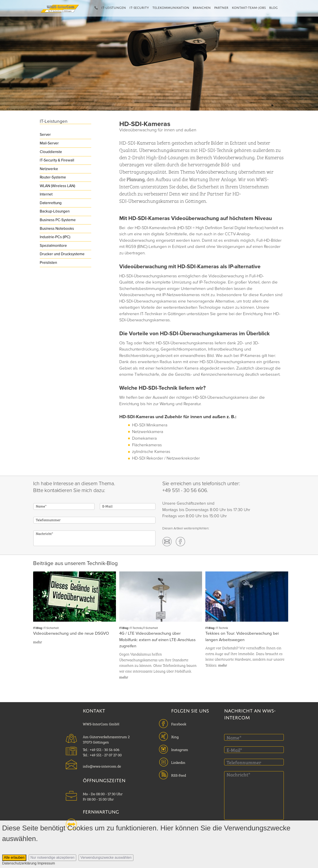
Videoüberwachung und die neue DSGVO (71, 633)
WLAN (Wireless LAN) (57, 186)
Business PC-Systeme (58, 220)
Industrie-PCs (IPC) (55, 237)
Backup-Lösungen (55, 211)
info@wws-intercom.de (102, 766)
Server (45, 135)
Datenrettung (51, 203)
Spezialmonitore (53, 246)
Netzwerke (49, 169)
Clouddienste (51, 152)
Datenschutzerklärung (19, 863)
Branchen (202, 7)
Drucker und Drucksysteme (62, 254)
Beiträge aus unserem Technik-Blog (75, 563)
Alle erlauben (14, 857)
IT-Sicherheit (51, 628)
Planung (136, 179)
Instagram (180, 749)
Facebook (179, 724)
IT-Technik (136, 628)
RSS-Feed (179, 775)
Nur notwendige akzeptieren (52, 857)
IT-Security (139, 7)
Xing (175, 736)
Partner (221, 7)
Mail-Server (49, 143)
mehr (38, 642)
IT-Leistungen (114, 7)
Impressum (46, 863)
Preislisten (48, 263)
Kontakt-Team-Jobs (249, 7)
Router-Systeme (53, 177)
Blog (274, 7)
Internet (46, 194)
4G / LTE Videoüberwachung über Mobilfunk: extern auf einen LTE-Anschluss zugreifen (157, 640)
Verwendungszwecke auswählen (106, 857)
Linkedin (178, 762)
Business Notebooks (57, 229)
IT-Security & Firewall (57, 160)
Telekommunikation (171, 7)
